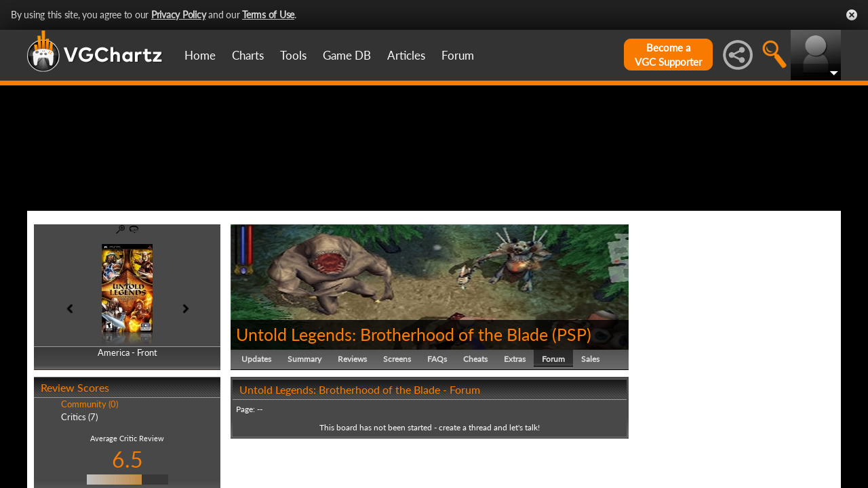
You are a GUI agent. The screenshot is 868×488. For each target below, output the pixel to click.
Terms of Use (268, 15)
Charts (248, 55)
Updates (256, 423)
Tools (293, 55)
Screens (397, 423)
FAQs (437, 423)
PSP (572, 399)
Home (200, 55)
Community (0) (90, 469)
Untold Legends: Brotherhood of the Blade (392, 399)
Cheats (475, 423)
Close (852, 15)
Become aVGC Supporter (668, 55)
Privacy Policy (179, 15)
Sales (590, 423)
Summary (304, 423)
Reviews (352, 423)
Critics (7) (79, 481)
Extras (515, 423)
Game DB (347, 55)
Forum (458, 55)
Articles (406, 55)
